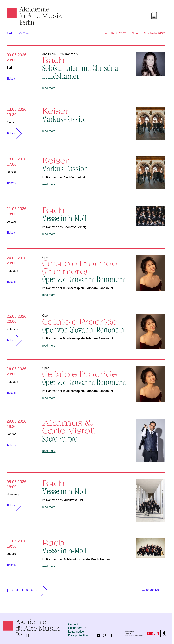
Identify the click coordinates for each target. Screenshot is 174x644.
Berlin (10, 33)
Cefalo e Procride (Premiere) (86, 271)
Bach (86, 67)
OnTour (24, 33)
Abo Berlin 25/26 (116, 33)
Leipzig (11, 172)
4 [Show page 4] (22, 590)
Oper (135, 33)
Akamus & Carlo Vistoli (86, 430)
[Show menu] (164, 16)
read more (49, 88)
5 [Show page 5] (27, 590)
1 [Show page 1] (7, 590)
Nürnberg (13, 494)
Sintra (10, 122)
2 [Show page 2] (12, 590)
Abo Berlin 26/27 (154, 33)
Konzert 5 (71, 54)
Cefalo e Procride (86, 325)
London (11, 434)
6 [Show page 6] (32, 590)
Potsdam (12, 271)
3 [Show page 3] (17, 590)
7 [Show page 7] (37, 590)
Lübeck (11, 554)
